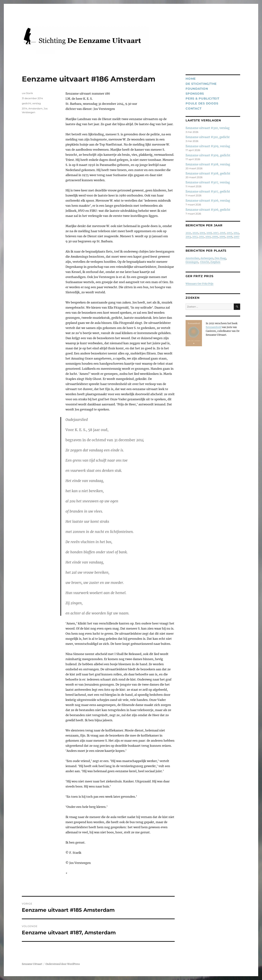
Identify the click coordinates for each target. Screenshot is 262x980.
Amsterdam (35, 108)
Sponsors (195, 94)
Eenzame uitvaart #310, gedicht (208, 137)
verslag (36, 103)
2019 (202, 233)
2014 (25, 108)
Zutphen (215, 262)
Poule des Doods (202, 103)
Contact (193, 109)
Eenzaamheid (214, 327)
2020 (195, 233)
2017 (216, 233)
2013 (188, 237)
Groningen (192, 262)
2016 (223, 233)
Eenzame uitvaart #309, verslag (208, 146)
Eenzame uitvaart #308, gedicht (208, 173)
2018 (209, 233)
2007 (237, 237)
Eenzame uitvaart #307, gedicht (208, 192)
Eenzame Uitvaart (32, 964)
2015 (229, 233)
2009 (215, 237)
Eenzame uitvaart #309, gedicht (208, 155)
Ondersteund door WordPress (63, 964)
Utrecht (205, 262)
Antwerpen (207, 258)
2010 (208, 237)
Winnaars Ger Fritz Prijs (200, 284)
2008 (229, 237)
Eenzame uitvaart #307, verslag (208, 182)
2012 (195, 237)
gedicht (26, 103)
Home (191, 79)
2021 (188, 233)
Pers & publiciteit (203, 99)
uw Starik (27, 93)
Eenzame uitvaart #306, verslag (208, 201)
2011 (201, 237)
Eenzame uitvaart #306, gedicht (208, 210)
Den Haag (220, 258)
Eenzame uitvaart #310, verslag (208, 128)
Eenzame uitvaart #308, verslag (208, 164)
